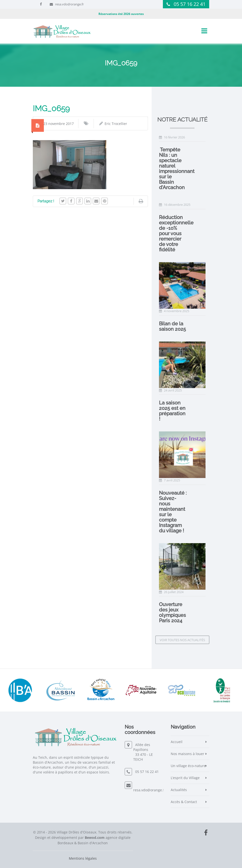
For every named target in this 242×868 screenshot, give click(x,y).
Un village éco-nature (188, 766)
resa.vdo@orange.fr (69, 4)
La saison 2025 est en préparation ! (172, 411)
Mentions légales (83, 858)
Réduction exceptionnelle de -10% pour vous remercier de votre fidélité (176, 233)
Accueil (177, 742)
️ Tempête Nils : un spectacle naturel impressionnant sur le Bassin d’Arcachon (177, 169)
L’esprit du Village (185, 778)
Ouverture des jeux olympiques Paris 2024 (172, 612)
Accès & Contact (184, 802)
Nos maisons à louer (188, 754)
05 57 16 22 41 (190, 4)
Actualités (179, 790)
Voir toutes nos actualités (182, 640)
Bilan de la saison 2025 (172, 326)
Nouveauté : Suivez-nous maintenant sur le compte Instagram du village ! (173, 512)
